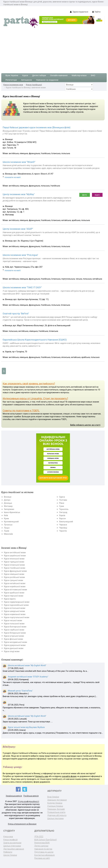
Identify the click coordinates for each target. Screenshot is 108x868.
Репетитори (11, 80)
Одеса (62, 497)
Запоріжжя (9, 509)
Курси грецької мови (13, 580)
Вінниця (8, 497)
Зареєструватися (79, 12)
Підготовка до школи (44, 852)
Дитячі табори (39, 75)
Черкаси (63, 525)
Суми (62, 506)
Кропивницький (11, 522)
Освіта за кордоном (12, 843)
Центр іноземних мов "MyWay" (19, 194)
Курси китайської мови (15, 583)
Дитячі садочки (41, 846)
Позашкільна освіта (56, 812)
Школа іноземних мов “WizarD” (19, 162)
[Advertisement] (54, 49)
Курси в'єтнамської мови (15, 590)
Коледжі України (55, 803)
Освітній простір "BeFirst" (16, 314)
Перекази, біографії (56, 809)
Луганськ (8, 525)
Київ (6, 515)
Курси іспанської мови (14, 565)
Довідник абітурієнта (57, 815)
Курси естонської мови (15, 608)
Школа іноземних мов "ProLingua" (20, 255)
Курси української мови (15, 556)
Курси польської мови (14, 624)
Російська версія (31, 796)
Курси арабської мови (14, 593)
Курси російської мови (14, 577)
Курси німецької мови (14, 574)
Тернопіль (64, 509)
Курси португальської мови (17, 617)
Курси (25, 75)
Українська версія (14, 796)
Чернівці (63, 528)
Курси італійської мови (15, 568)
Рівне (62, 503)
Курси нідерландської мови (17, 602)
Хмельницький (66, 522)
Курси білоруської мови (15, 633)
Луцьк (7, 528)
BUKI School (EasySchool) (45, 840)
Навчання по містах (43, 849)
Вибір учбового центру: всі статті (85, 425)
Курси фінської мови (13, 639)
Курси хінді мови (12, 651)
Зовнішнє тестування (57, 800)
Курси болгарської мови (15, 627)
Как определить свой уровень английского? (29, 384)
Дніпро (7, 500)
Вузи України (12, 75)
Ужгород (63, 512)
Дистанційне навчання (14, 849)
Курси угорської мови (14, 636)
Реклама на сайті (42, 858)
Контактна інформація (44, 855)
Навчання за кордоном (47, 80)
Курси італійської (34, 85)
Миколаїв (8, 534)
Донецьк (8, 503)
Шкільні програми (56, 818)
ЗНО (93, 75)
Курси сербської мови (14, 630)
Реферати (8, 852)
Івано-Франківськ (12, 512)
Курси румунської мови (15, 645)
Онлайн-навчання (59, 75)
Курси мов (8, 837)
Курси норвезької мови (15, 614)
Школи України (10, 855)
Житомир (8, 506)
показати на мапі (13, 177)
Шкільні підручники (12, 846)
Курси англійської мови (15, 552)
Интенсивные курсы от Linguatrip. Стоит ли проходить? (35, 398)
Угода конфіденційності (28, 801)
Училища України (55, 806)
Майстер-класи (79, 75)
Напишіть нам (42, 776)
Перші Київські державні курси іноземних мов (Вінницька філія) (36, 127)
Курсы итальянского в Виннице (22, 824)
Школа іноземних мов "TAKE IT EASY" (22, 287)
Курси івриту (10, 599)
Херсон (63, 518)
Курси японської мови (14, 559)
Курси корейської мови (15, 586)
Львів (7, 531)
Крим (6, 518)
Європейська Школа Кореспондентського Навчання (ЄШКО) (35, 340)
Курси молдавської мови (15, 642)
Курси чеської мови (13, 620)
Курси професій (10, 840)
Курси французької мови (15, 571)
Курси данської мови (14, 648)
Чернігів (63, 531)
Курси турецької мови (14, 562)
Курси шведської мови (14, 611)
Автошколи (27, 80)
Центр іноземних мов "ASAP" (18, 229)
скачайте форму (69, 776)
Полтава (63, 500)
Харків (62, 515)
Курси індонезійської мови (16, 605)
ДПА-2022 (39, 837)
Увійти (96, 12)
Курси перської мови (14, 596)
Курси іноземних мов (13, 85)
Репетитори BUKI (42, 843)
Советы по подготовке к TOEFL (21, 411)
